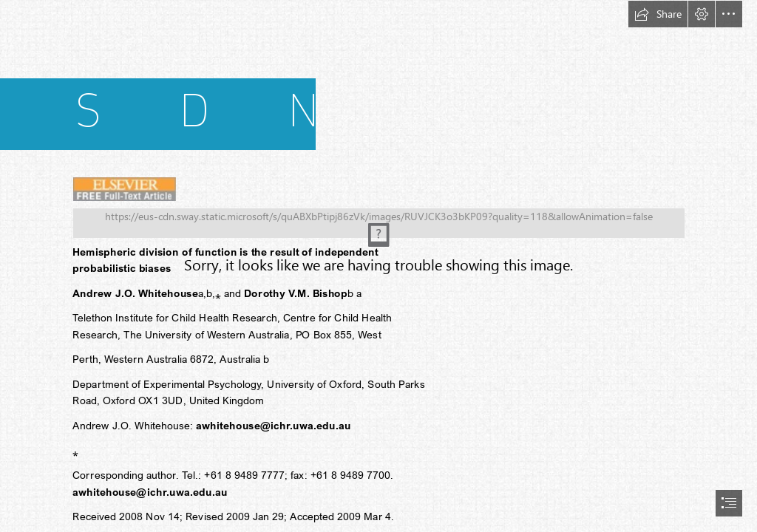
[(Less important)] (124, 188)
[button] (658, 14)
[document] (378, 266)
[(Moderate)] (379, 221)
